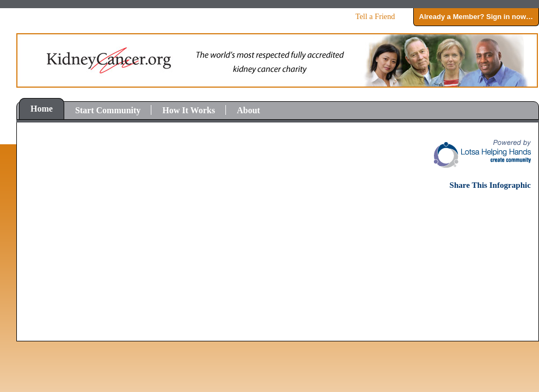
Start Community (108, 110)
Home (42, 109)
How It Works (189, 110)
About (249, 110)
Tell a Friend (375, 16)
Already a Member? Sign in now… (476, 17)
